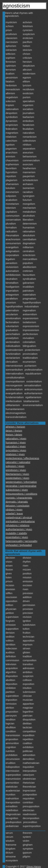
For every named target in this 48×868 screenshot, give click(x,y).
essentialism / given (17, 537)
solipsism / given (15, 466)
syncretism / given (16, 450)
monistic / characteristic (19, 498)
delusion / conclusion (18, 506)
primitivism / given (16, 470)
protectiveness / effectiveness (22, 458)
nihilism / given (14, 510)
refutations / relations (18, 525)
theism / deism (14, 435)
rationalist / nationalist (18, 462)
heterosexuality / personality (22, 541)
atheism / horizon (15, 427)
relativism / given (15, 454)
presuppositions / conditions (21, 494)
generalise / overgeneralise (21, 486)
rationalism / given (16, 439)
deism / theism (14, 431)
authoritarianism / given (19, 529)
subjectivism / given (17, 490)
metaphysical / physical (19, 517)
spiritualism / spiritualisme (20, 521)
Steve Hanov (34, 866)
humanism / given (16, 442)
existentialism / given (17, 478)
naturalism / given (16, 446)
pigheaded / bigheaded (19, 545)
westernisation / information (21, 482)
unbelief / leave (14, 514)
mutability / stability (16, 533)
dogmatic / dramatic (17, 502)
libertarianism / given (17, 474)
